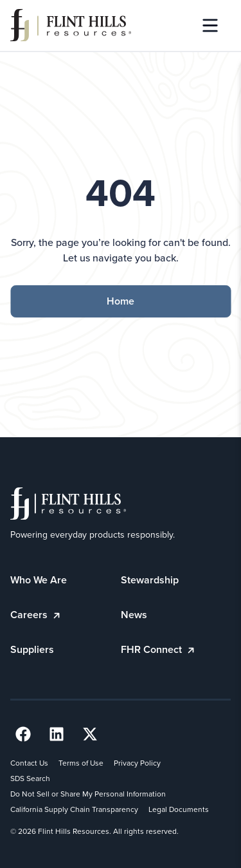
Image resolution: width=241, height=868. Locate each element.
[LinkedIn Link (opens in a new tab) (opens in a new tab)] (57, 734)
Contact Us (29, 763)
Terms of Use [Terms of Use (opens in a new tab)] (81, 763)
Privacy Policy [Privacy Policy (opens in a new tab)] (137, 763)
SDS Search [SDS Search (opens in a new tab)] (30, 778)
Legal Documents (179, 809)
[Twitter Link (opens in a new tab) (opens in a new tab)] (90, 734)
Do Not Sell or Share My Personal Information (88, 794)
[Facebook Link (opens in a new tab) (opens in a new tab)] (23, 734)
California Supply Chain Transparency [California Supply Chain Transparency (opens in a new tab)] (74, 809)
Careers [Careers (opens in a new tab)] (37, 615)
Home (121, 301)
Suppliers (32, 649)
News (134, 615)
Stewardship (150, 580)
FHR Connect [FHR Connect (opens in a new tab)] (159, 649)
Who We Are (39, 580)
